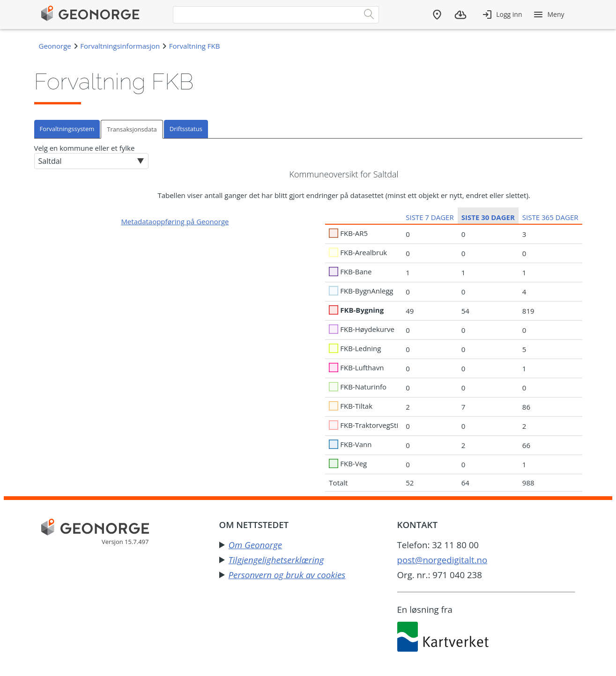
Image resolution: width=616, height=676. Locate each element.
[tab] (68, 129)
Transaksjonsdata (132, 129)
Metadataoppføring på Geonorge (175, 221)
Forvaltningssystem (67, 129)
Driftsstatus (186, 129)
